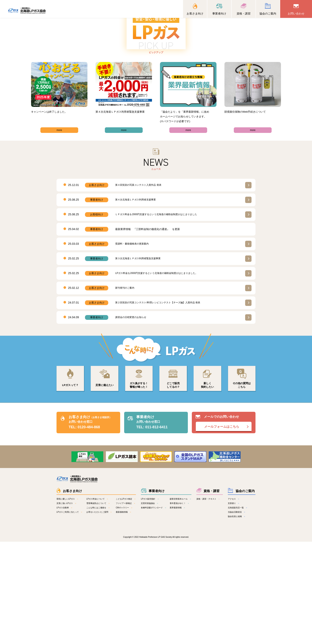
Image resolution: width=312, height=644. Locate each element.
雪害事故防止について (96, 606)
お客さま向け (195, 14)
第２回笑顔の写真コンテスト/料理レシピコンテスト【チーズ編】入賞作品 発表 (161, 402)
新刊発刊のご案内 (126, 387)
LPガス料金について (96, 601)
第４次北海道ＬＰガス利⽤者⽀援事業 (137, 299)
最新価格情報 (122, 614)
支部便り (232, 606)
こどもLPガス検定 (124, 601)
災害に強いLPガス (65, 606)
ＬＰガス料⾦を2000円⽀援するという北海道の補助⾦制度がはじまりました (159, 314)
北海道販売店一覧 (236, 610)
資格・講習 (244, 14)
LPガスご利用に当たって (68, 614)
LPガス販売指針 (148, 601)
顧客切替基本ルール (179, 601)
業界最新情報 (176, 610)
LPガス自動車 (63, 610)
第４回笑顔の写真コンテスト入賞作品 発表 (140, 285)
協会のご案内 (268, 14)
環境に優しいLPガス (66, 601)
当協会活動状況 (235, 614)
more (59, 230)
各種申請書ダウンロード (152, 610)
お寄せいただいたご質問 (97, 614)
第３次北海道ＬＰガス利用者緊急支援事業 (140, 358)
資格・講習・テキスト (206, 601)
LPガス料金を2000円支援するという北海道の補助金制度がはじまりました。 (160, 373)
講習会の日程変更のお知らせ (132, 417)
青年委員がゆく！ (178, 606)
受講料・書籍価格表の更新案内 (133, 343)
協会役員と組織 (235, 619)
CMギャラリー (122, 610)
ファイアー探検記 (124, 606)
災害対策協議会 (148, 606)
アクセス (232, 601)
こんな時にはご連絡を (96, 610)
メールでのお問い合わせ (224, 524)
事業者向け (219, 14)
